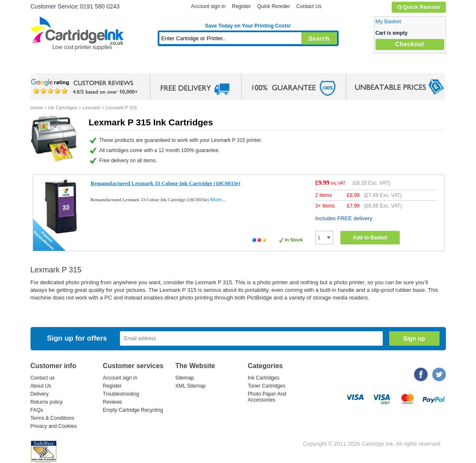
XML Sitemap (191, 386)
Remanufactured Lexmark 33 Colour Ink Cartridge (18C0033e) (166, 183)
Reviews (113, 402)
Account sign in (208, 6)
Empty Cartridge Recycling (133, 410)
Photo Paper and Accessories (250, 65)
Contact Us (309, 6)
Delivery (40, 394)
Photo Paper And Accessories (267, 397)
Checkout (410, 44)
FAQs (37, 410)
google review (86, 87)
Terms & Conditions (53, 418)
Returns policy (47, 402)
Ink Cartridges (95, 65)
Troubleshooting (121, 394)
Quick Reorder (419, 7)
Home (47, 65)
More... (218, 199)
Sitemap (185, 378)
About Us (41, 386)
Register (241, 6)
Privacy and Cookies (54, 426)
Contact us (43, 378)
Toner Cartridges (160, 65)
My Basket (388, 21)
